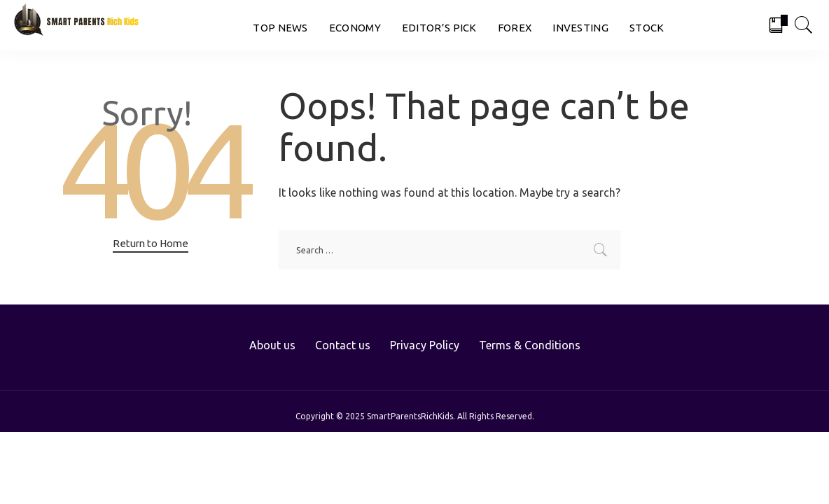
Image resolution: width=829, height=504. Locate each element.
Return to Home (151, 243)
